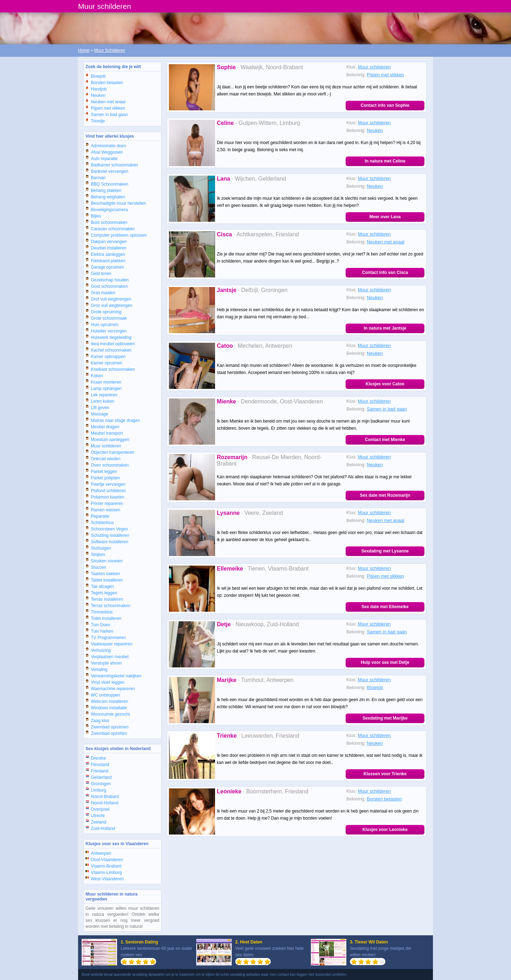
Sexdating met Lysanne (385, 551)
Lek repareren (104, 395)
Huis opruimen (105, 325)
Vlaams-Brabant (106, 866)
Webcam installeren (109, 701)
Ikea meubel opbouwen (113, 344)
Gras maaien (103, 293)
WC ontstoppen (106, 695)
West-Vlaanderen (107, 879)
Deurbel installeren (109, 248)
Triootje (98, 121)
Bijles (96, 216)
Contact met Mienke (385, 440)
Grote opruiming (106, 312)
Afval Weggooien (107, 152)
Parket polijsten (105, 478)
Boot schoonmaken (109, 222)
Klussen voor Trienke (385, 774)
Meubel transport (107, 433)
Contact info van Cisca (385, 272)
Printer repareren (107, 503)
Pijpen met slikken (108, 108)
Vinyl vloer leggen (108, 682)
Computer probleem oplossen (119, 235)
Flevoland (100, 765)
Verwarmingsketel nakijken (116, 676)
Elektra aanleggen (108, 254)
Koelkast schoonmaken (113, 369)
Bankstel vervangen (109, 171)
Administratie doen (108, 146)
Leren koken (103, 401)
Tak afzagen (102, 587)
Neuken (98, 95)
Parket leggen (104, 472)
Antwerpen (101, 853)
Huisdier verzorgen (109, 331)
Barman (98, 178)
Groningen (101, 784)
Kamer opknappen (108, 357)
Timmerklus (102, 612)
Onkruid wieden (106, 459)
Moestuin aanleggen (110, 440)
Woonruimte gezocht (110, 714)
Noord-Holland (105, 803)
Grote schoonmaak (109, 318)
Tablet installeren (107, 580)
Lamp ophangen (106, 389)
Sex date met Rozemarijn (385, 495)
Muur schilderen (106, 446)
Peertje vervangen (108, 484)
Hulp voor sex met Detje (385, 662)
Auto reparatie (104, 159)
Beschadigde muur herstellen (118, 203)
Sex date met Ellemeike (385, 607)
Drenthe (98, 758)
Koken (97, 376)
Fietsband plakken (108, 261)
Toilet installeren (106, 618)
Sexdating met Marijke (385, 718)
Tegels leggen (104, 593)
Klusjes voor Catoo (385, 384)
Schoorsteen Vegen (109, 529)
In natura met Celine (385, 161)
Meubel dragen (105, 427)
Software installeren (109, 542)
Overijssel (100, 809)
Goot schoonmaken (109, 286)
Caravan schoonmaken (113, 229)
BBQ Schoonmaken (109, 184)
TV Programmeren (108, 638)
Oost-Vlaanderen (107, 860)
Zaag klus (100, 721)
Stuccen (98, 567)
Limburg (98, 790)
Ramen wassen (106, 510)
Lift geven (100, 408)
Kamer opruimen (107, 363)
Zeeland (98, 822)
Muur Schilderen (109, 50)
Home (84, 50)
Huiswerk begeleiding (111, 337)
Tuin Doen (101, 625)
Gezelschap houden (110, 280)
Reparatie (100, 516)
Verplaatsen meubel (110, 657)
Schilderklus (102, 523)
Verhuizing (101, 650)
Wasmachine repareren (113, 689)
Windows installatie (109, 708)
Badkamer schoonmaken (114, 165)
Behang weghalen (108, 197)
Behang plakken (106, 191)
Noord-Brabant (105, 797)
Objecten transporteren (113, 452)
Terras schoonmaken (111, 606)
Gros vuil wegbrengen (112, 305)
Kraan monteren (106, 382)
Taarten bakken (105, 574)
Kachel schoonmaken (111, 350)
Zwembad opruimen (110, 727)
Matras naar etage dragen (115, 420)
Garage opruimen (107, 267)
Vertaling (99, 670)
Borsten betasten (107, 83)
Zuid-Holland (103, 828)
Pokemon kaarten (108, 497)
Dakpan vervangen (109, 242)
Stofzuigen (101, 548)
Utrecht (98, 816)
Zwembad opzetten (109, 733)
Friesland (100, 771)
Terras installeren (107, 599)
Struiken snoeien (107, 561)
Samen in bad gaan (109, 115)
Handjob (99, 89)
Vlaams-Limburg (106, 872)
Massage (100, 414)
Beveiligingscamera (109, 210)
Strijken (98, 555)
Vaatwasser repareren (112, 644)
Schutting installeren (110, 535)
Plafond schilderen (108, 491)
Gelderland (101, 777)
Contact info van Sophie (385, 105)
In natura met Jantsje (385, 328)
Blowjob (98, 76)
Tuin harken (102, 631)
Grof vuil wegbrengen (111, 299)
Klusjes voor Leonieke (385, 830)
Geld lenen (101, 274)
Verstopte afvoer (106, 663)
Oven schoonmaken (110, 465)
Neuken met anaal (108, 102)
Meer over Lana (385, 217)
